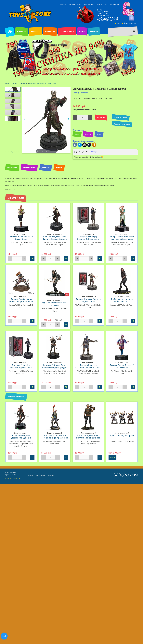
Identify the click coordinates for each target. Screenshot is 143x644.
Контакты (94, 31)
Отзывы (82, 31)
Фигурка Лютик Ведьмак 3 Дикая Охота (122, 366)
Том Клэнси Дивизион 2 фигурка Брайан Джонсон (88, 437)
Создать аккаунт (129, 23)
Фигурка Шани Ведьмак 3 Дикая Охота (21, 238)
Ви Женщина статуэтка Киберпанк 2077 (122, 300)
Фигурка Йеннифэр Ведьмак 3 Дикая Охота (88, 238)
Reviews (59, 168)
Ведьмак (24, 83)
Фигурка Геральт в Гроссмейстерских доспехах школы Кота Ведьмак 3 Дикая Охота (88, 369)
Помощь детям (114, 4)
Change (94, 152)
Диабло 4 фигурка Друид (122, 435)
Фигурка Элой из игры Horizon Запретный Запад (21, 300)
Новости (34, 31)
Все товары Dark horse (80, 93)
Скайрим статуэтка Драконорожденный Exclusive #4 (21, 438)
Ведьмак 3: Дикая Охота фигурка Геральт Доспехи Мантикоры (55, 239)
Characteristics (29, 168)
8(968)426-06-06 (103, 15)
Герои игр (15, 83)
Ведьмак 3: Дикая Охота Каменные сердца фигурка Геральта (55, 367)
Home (7, 83)
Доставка (46, 168)
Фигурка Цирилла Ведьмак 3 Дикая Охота (88, 300)
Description (12, 168)
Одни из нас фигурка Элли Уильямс (55, 304)
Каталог (20, 31)
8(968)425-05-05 (103, 13)
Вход (117, 23)
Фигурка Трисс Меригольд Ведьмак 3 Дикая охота (122, 238)
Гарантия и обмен (89, 4)
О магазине (63, 4)
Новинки (49, 31)
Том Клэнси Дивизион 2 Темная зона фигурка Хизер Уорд (55, 438)
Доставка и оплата (75, 4)
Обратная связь (102, 4)
